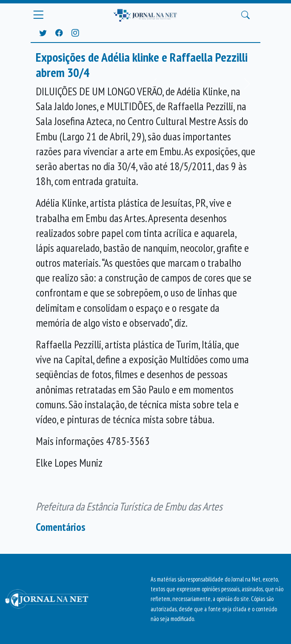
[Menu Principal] (38, 15)
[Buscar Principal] (245, 15)
